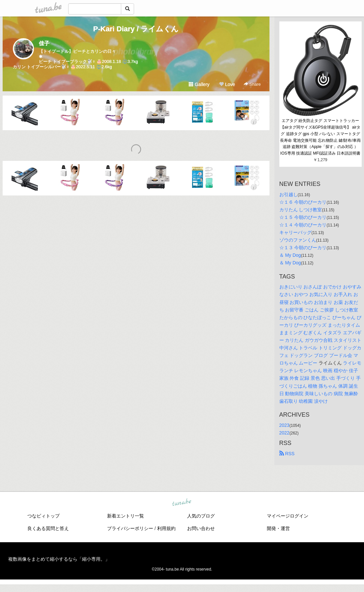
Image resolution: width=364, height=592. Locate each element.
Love (227, 84)
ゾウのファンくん (298, 240)
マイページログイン (288, 516)
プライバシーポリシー (130, 528)
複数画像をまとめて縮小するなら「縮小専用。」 (59, 559)
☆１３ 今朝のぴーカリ (303, 248)
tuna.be (182, 502)
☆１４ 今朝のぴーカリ (303, 225)
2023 (284, 425)
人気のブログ (201, 516)
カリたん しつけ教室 (301, 210)
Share (252, 84)
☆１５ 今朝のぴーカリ (303, 217)
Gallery (199, 84)
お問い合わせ (201, 528)
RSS (287, 454)
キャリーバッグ (295, 232)
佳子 (44, 43)
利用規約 (166, 528)
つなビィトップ (43, 516)
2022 (284, 433)
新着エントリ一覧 (126, 516)
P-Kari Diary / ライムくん (136, 29)
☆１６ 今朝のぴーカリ (303, 202)
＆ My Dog (290, 255)
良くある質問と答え (48, 528)
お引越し (289, 194)
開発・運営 (278, 528)
